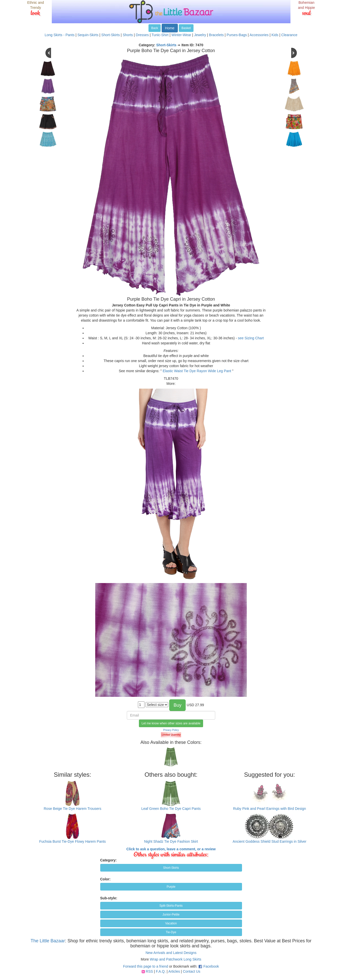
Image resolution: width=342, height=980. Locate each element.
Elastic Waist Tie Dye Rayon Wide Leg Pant (197, 371)
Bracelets (216, 35)
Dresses (142, 35)
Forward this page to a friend (145, 966)
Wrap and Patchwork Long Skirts (176, 959)
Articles (174, 971)
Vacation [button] (171, 923)
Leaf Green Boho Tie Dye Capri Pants (171, 809)
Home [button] (170, 28)
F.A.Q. (161, 971)
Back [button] (155, 28)
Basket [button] (186, 28)
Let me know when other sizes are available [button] (171, 723)
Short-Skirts (111, 35)
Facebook (211, 966)
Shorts (128, 35)
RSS (149, 971)
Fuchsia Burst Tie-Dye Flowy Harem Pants (72, 841)
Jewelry (200, 35)
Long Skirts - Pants (60, 35)
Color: (105, 879)
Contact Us (192, 971)
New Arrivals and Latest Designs (171, 953)
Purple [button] (171, 887)
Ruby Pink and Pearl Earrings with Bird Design (270, 809)
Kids (275, 35)
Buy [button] (177, 705)
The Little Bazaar (48, 941)
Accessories (259, 35)
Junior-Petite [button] (171, 915)
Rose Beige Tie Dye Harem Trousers (72, 809)
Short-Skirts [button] (171, 868)
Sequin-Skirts (88, 35)
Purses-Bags (237, 35)
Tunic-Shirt (160, 35)
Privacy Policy (171, 730)
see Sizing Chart (251, 338)
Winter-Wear (181, 35)
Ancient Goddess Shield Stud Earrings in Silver (270, 841)
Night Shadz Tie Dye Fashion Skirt (171, 841)
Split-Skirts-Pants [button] (171, 906)
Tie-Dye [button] (171, 932)
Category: (108, 860)
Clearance (289, 35)
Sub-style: (109, 898)
